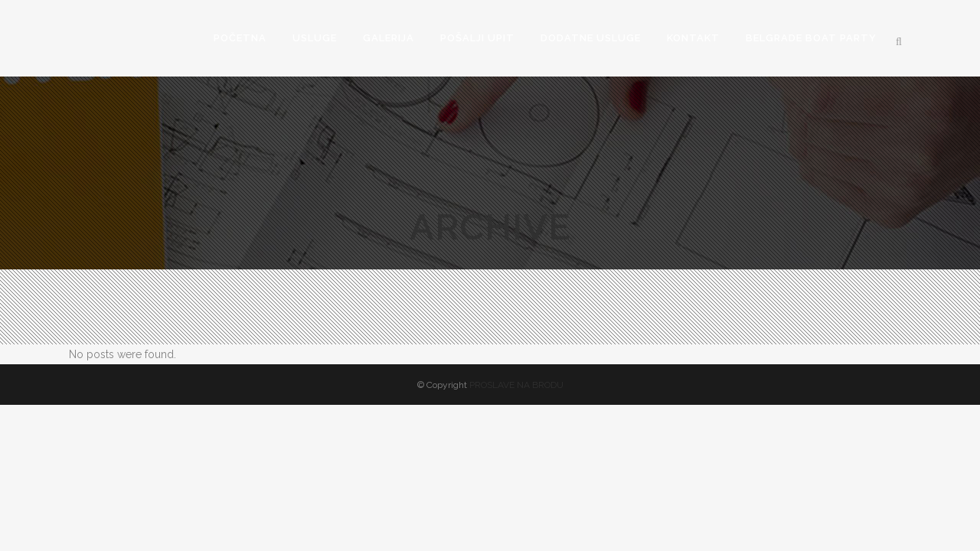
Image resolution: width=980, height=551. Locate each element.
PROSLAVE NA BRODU (516, 385)
